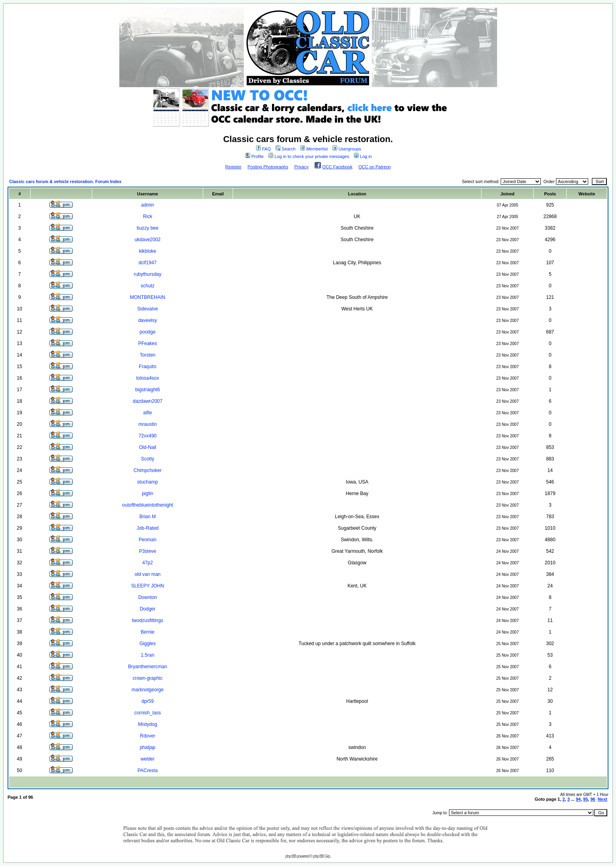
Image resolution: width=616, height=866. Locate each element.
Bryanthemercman (148, 667)
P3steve (147, 551)
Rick (147, 216)
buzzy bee (148, 228)
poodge (148, 332)
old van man (147, 574)
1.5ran (148, 655)
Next (602, 799)
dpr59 (148, 701)
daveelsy (147, 320)
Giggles (148, 644)
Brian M (147, 517)
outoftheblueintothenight (148, 505)
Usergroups (347, 149)
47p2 (148, 563)
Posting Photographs (268, 167)
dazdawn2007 (148, 401)
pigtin (148, 493)
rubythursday (147, 274)
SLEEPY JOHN (148, 586)
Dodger (147, 609)
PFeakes (147, 343)
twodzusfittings (148, 620)
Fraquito (148, 367)
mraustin (148, 424)
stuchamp (148, 482)
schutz (148, 286)
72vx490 (147, 436)
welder (147, 759)
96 (593, 799)
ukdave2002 (147, 240)
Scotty (147, 459)
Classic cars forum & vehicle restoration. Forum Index (65, 181)
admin (148, 205)
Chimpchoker (148, 470)
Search (286, 149)
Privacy (301, 167)
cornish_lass (148, 713)
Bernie (148, 632)
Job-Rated (147, 528)
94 (578, 799)
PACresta (148, 770)
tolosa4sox (147, 378)
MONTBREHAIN (148, 297)
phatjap (147, 747)
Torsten (147, 355)
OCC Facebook (337, 167)
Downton (147, 597)
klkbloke (147, 251)
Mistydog (148, 724)
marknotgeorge (148, 690)
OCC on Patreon (374, 167)
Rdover (148, 736)
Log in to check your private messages (309, 156)
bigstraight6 (148, 390)
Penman (148, 540)
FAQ (263, 149)
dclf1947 (147, 263)
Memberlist (314, 149)
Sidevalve (148, 309)
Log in (363, 156)
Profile (255, 156)
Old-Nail (147, 447)
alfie (148, 413)
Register (233, 167)
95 (585, 799)
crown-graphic (147, 678)
